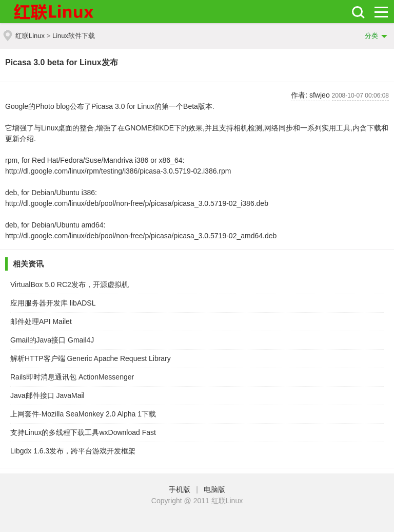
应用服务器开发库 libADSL (53, 303)
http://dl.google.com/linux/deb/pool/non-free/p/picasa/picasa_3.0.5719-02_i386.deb (137, 203)
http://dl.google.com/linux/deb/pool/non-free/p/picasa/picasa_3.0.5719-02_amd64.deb (141, 236)
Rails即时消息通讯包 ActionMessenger (72, 377)
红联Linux (30, 36)
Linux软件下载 (74, 36)
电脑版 (214, 489)
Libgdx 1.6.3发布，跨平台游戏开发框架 (73, 451)
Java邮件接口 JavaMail (47, 395)
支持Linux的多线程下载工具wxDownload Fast (83, 432)
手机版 (182, 489)
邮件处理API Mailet (41, 321)
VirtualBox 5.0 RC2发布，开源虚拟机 (70, 284)
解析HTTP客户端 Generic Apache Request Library (91, 358)
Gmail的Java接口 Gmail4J (52, 340)
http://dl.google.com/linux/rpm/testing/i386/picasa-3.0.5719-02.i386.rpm (118, 171)
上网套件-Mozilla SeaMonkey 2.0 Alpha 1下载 (83, 414)
